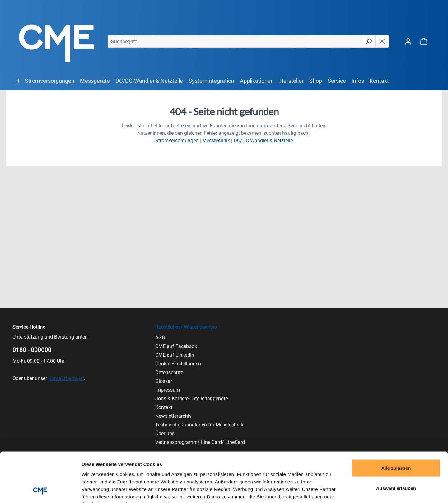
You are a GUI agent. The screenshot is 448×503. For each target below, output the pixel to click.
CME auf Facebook (176, 346)
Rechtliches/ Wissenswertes (186, 327)
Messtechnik (216, 141)
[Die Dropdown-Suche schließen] (382, 41)
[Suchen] (369, 41)
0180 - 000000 (32, 350)
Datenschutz (169, 372)
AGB (160, 338)
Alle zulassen (396, 421)
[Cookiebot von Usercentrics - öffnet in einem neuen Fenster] (40, 491)
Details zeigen (331, 491)
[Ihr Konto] (408, 41)
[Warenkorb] (424, 41)
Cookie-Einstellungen (178, 364)
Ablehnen (396, 462)
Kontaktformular (66, 378)
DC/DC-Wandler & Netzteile (263, 141)
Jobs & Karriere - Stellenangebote (191, 399)
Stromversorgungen (177, 141)
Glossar (164, 381)
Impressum (168, 390)
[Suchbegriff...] (235, 41)
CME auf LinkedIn (175, 355)
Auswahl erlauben (396, 442)
